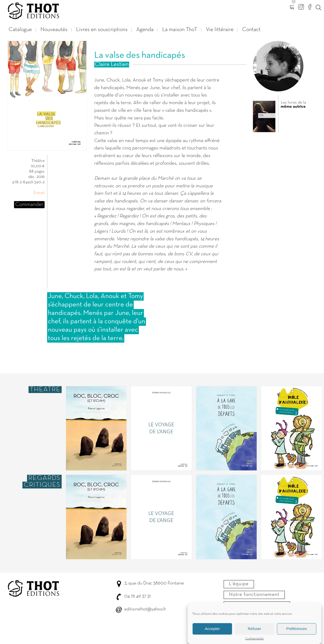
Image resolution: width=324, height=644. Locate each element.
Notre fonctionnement (254, 595)
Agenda (145, 30)
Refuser (255, 634)
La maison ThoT (180, 30)
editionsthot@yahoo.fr (145, 609)
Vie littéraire (220, 30)
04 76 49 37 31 (137, 596)
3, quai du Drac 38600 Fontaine (154, 583)
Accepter (212, 634)
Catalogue (20, 30)
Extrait (39, 193)
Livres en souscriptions (102, 30)
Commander (29, 205)
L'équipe (239, 584)
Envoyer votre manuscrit (257, 605)
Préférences (297, 634)
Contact (251, 30)
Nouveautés (54, 30)
